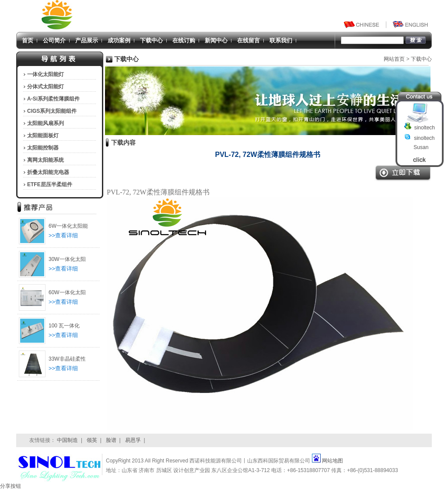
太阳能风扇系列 (45, 123)
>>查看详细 (63, 235)
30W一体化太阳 (67, 259)
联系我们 (281, 40)
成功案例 (119, 40)
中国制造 (67, 440)
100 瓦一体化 (64, 326)
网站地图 (332, 461)
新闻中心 (216, 40)
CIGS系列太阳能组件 (52, 111)
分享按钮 (10, 486)
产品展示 (87, 40)
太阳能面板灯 (43, 136)
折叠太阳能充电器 (48, 172)
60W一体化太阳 (67, 292)
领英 (92, 440)
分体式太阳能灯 (45, 87)
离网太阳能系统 (45, 160)
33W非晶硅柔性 (67, 359)
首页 (28, 40)
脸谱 (111, 440)
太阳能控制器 (43, 148)
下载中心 (151, 40)
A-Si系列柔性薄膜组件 (53, 99)
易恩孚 (133, 440)
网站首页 (394, 59)
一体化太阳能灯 (45, 74)
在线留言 (248, 40)
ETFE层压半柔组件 (50, 184)
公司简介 (54, 40)
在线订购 (184, 40)
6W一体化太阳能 (68, 226)
